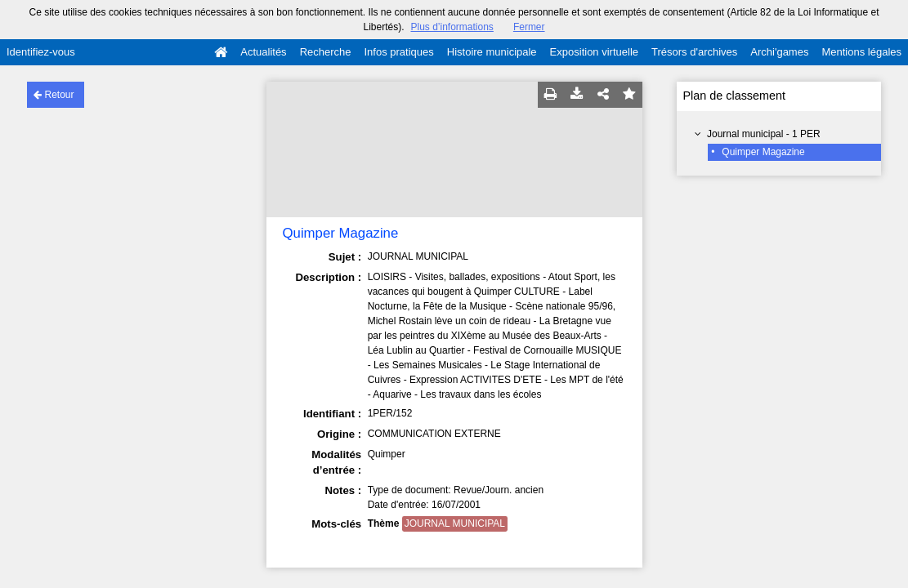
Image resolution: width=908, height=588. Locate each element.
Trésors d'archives (694, 52)
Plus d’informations (452, 27)
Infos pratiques (399, 52)
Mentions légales (861, 52)
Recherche (326, 52)
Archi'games (779, 52)
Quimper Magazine (763, 152)
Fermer (529, 27)
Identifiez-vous (41, 52)
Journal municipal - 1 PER (764, 134)
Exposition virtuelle (594, 52)
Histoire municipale (492, 52)
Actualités (263, 52)
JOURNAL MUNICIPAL (455, 523)
